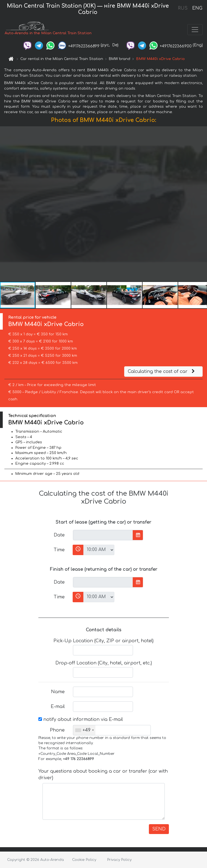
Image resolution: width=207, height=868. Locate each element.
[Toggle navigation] (195, 30)
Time (59, 550)
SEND (159, 829)
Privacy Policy (119, 860)
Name (58, 692)
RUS (183, 8)
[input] (103, 535)
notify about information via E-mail (81, 719)
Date (59, 535)
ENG (197, 8)
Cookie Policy (84, 860)
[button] (202, 204)
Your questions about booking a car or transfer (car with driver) (103, 775)
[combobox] (84, 730)
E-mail (58, 707)
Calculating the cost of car (162, 372)
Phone (57, 730)
